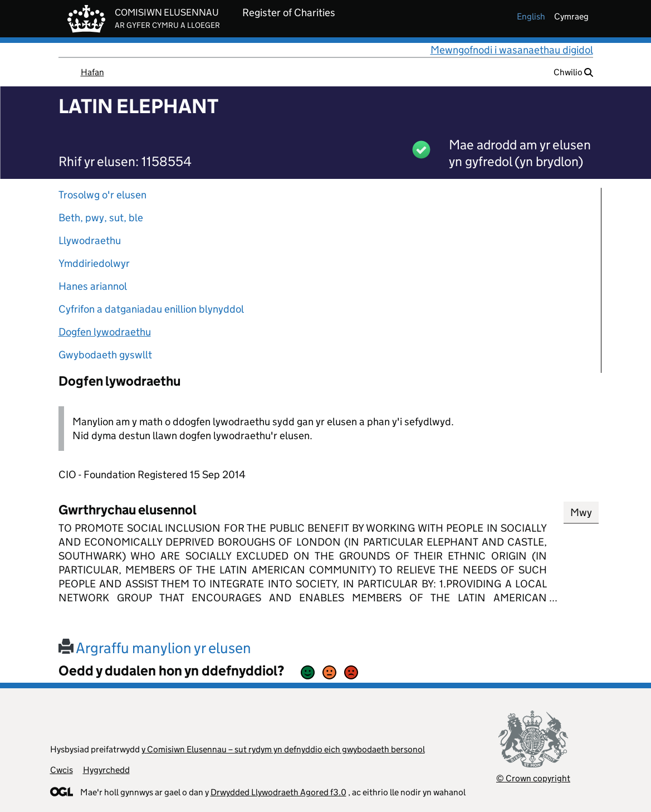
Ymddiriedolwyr (94, 263)
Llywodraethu (90, 240)
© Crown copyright (533, 778)
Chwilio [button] (573, 72)
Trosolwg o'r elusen (102, 195)
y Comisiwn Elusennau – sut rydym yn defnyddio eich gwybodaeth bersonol (283, 749)
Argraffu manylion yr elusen (155, 648)
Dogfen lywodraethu (105, 332)
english (531, 16)
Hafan (92, 72)
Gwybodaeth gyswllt (105, 355)
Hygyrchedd (106, 770)
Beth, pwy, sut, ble (101, 218)
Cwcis (62, 770)
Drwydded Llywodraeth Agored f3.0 (278, 792)
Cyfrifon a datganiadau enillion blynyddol (151, 309)
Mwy (581, 512)
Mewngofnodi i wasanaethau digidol (512, 50)
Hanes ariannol (93, 286)
